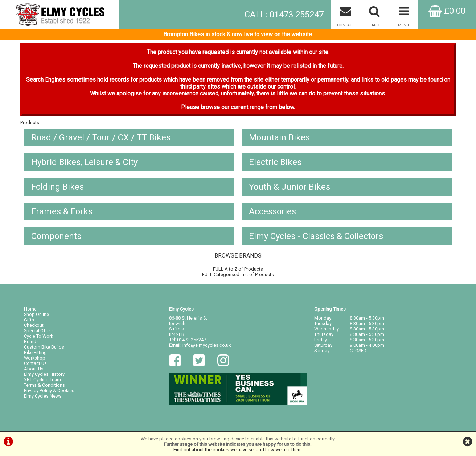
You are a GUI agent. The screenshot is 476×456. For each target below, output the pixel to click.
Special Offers (39, 331)
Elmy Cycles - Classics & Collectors (316, 236)
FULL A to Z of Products (238, 269)
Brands (31, 342)
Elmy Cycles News (43, 396)
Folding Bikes (58, 187)
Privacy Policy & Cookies (49, 391)
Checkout (34, 325)
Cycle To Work (38, 336)
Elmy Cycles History (44, 374)
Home (30, 309)
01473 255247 (192, 340)
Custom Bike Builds (44, 347)
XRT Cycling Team (42, 380)
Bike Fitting (35, 352)
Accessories (272, 211)
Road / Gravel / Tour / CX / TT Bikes (101, 137)
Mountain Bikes (279, 137)
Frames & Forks (62, 211)
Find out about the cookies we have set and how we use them (238, 450)
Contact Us (35, 363)
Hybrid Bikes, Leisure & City (84, 162)
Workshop (35, 358)
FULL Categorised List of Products (238, 274)
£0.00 (447, 11)
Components (56, 236)
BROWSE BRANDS (238, 256)
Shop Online (36, 314)
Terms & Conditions (44, 385)
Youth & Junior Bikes (290, 187)
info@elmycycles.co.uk (207, 345)
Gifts (29, 320)
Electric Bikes (275, 162)
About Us (34, 369)
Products (30, 122)
